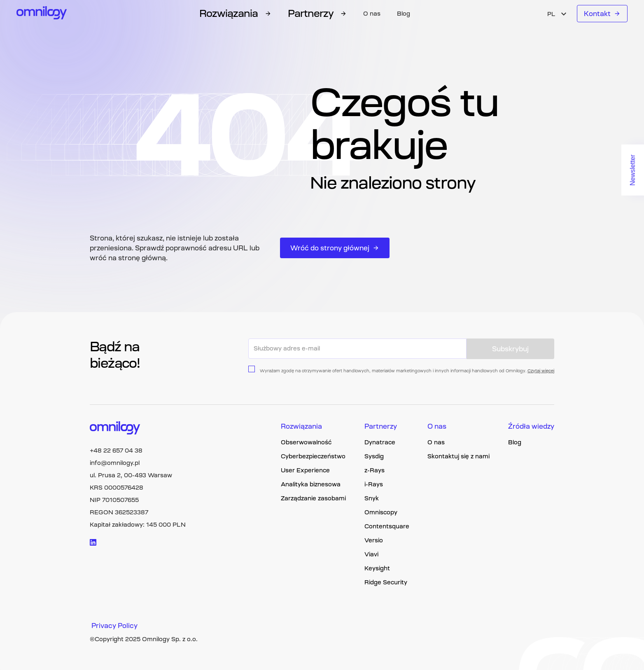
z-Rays (374, 470)
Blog (404, 14)
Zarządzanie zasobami (313, 498)
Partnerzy (381, 426)
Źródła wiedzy (531, 426)
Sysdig (374, 456)
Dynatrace (380, 442)
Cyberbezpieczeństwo (313, 456)
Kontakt (602, 14)
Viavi (371, 554)
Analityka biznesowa (311, 484)
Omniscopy (381, 512)
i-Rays (374, 484)
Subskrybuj (510, 349)
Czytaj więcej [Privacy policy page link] (541, 371)
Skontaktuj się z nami (458, 456)
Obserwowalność (306, 442)
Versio (374, 540)
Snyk (372, 498)
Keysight (377, 568)
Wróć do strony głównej (335, 248)
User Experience (305, 470)
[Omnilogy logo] (42, 14)
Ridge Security (386, 582)
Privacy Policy (114, 626)
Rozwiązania (301, 426)
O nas (372, 14)
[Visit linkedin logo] (93, 542)
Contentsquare (387, 526)
